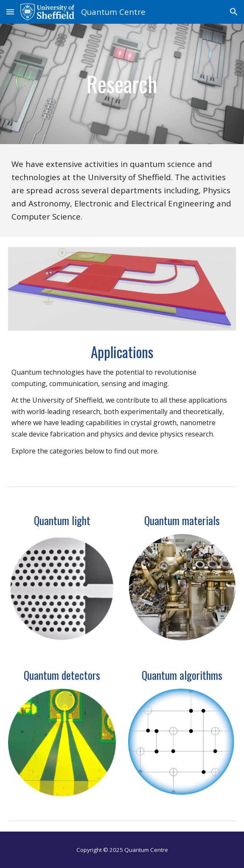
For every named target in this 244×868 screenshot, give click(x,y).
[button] (10, 12)
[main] (122, 84)
